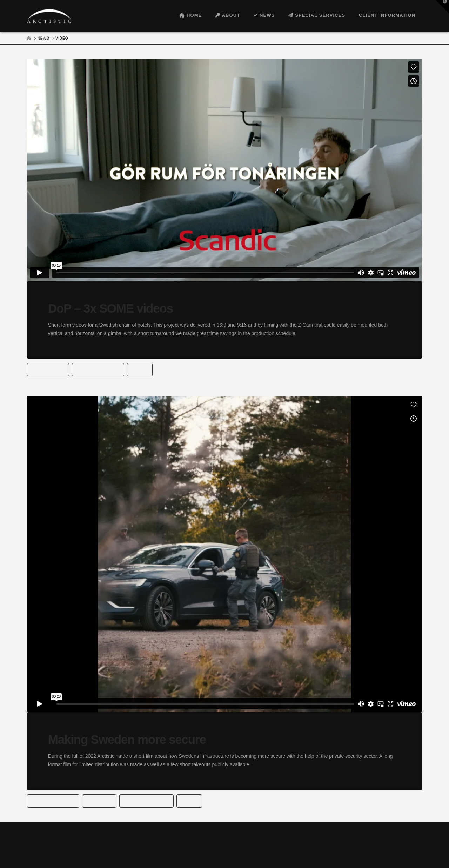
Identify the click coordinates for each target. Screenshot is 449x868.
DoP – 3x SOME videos (110, 308)
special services (147, 800)
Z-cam (140, 369)
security (99, 800)
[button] (442, 7)
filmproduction (98, 369)
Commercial (48, 369)
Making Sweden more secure (127, 739)
